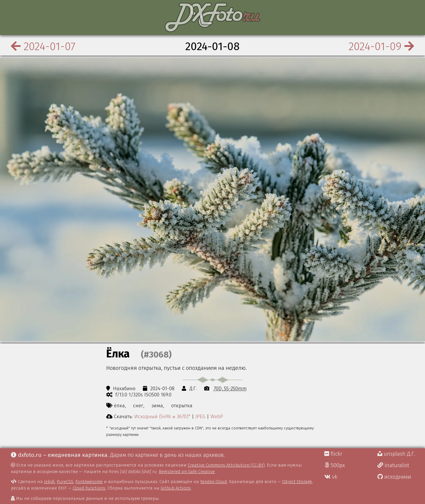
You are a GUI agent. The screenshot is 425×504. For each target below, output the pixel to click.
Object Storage (297, 482)
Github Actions (176, 488)
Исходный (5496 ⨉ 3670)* (162, 416)
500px (335, 465)
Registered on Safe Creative (187, 472)
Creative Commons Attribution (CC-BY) (226, 465)
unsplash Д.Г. (396, 454)
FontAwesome (89, 482)
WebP (217, 416)
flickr (333, 454)
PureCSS (65, 482)
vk (331, 477)
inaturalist (393, 465)
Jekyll (49, 482)
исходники (394, 477)
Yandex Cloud (214, 482)
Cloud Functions (89, 488)
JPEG (200, 416)
